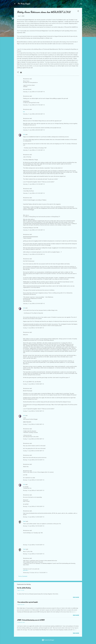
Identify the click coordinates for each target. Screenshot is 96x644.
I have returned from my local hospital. (28, 602)
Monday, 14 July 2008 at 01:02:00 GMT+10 (34, 480)
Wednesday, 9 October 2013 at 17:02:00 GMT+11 (35, 573)
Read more (76, 597)
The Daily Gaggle (24, 4)
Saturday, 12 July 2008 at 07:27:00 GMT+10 (34, 105)
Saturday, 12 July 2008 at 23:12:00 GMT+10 (34, 230)
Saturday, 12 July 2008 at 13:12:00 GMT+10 (34, 150)
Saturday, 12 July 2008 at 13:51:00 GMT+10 (34, 184)
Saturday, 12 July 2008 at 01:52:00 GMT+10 (34, 92)
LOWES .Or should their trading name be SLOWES (31, 620)
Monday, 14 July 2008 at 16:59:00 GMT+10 (34, 517)
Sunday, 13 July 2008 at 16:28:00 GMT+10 (33, 424)
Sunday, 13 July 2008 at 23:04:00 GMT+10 (33, 451)
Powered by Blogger (48, 640)
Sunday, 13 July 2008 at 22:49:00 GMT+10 (33, 439)
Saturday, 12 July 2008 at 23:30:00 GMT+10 (34, 304)
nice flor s (26, 570)
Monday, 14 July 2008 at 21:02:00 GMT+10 (34, 554)
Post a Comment (23, 576)
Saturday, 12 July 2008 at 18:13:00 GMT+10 (34, 193)
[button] (78, 11)
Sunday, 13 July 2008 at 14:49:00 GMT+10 (33, 384)
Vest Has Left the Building (24, 588)
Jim (24, 134)
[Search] (81, 4)
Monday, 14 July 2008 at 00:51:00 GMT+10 (34, 460)
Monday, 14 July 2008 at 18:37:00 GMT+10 (34, 526)
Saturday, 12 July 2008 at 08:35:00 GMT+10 (34, 114)
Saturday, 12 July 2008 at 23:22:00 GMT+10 (34, 254)
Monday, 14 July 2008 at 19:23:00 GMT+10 (34, 545)
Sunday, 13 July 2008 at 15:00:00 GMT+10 (33, 411)
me (24, 112)
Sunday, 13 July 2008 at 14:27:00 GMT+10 (33, 328)
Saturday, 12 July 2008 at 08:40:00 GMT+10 (34, 130)
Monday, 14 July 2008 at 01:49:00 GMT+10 (34, 506)
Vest (24, 521)
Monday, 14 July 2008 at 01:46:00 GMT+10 (34, 490)
